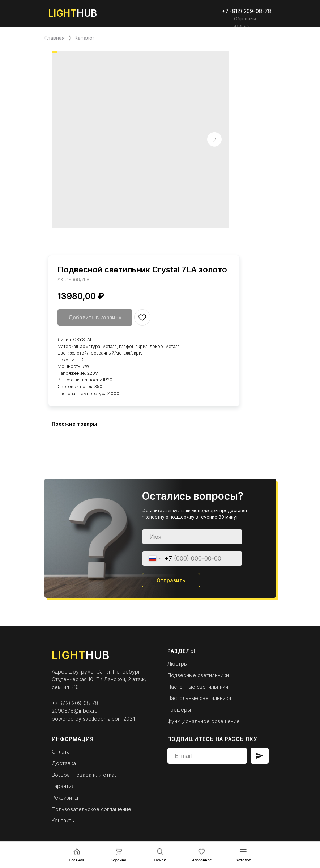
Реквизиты (65, 798)
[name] (192, 537)
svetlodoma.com (102, 719)
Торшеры (179, 710)
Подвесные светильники (198, 675)
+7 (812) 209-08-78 (75, 703)
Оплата (61, 752)
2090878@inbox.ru (75, 711)
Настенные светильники (198, 687)
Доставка (64, 763)
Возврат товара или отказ (84, 775)
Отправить (171, 580)
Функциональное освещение (204, 721)
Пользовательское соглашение (91, 809)
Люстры (178, 664)
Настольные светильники (199, 698)
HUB (73, 13)
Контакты (63, 820)
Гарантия (63, 786)
